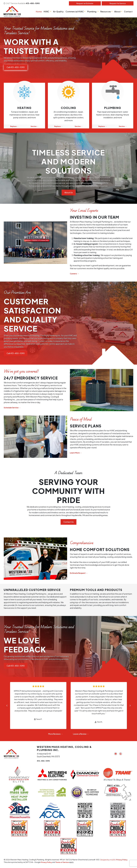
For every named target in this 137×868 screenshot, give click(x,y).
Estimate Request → (79, 573)
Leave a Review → (81, 734)
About (117, 12)
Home (38, 12)
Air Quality (58, 12)
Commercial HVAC (74, 12)
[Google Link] (121, 754)
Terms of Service (63, 862)
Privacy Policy (47, 862)
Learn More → (76, 453)
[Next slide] (130, 706)
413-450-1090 (33, 3)
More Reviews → (56, 734)
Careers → (75, 274)
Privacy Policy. (124, 860)
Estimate (85, 3)
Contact (128, 12)
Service (117, 3)
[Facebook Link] (115, 754)
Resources (105, 12)
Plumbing (92, 12)
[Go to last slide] (7, 706)
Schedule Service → (13, 408)
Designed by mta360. (109, 860)
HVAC (46, 12)
